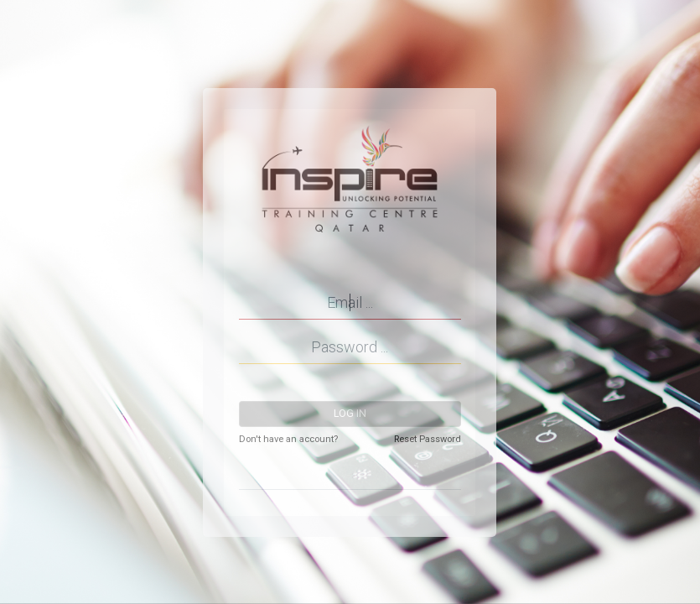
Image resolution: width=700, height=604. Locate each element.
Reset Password (428, 439)
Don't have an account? (288, 439)
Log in (350, 414)
